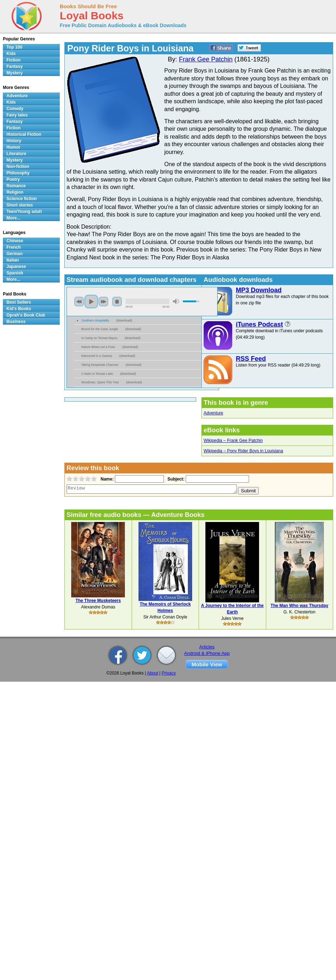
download (124, 320)
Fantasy (14, 66)
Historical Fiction (24, 134)
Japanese (16, 267)
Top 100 (14, 47)
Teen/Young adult (24, 212)
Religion (15, 192)
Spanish (15, 273)
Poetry (13, 179)
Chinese (15, 241)
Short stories (20, 205)
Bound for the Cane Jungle (100, 329)
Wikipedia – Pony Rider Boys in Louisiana (243, 451)
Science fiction (22, 199)
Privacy (169, 673)
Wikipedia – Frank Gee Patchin (233, 441)
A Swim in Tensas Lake (97, 374)
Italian (13, 260)
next (103, 302)
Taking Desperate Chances (100, 365)
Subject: (175, 479)
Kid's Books (19, 309)
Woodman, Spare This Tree (100, 382)
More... (13, 218)
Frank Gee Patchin (206, 59)
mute (176, 301)
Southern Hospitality (95, 320)
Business (16, 322)
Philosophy (18, 173)
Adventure (213, 413)
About (153, 673)
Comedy (15, 109)
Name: (106, 479)
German (14, 254)
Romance (16, 186)
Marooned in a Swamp (97, 356)
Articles (207, 647)
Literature (16, 154)
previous (79, 302)
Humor (13, 147)
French (14, 247)
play (91, 302)
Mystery (14, 73)
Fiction (13, 60)
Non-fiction (18, 166)
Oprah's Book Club (26, 315)
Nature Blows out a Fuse (98, 347)
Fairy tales (17, 115)
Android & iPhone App (207, 653)
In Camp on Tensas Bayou (99, 338)
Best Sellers (19, 302)
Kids (11, 54)
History (14, 141)
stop (117, 302)
